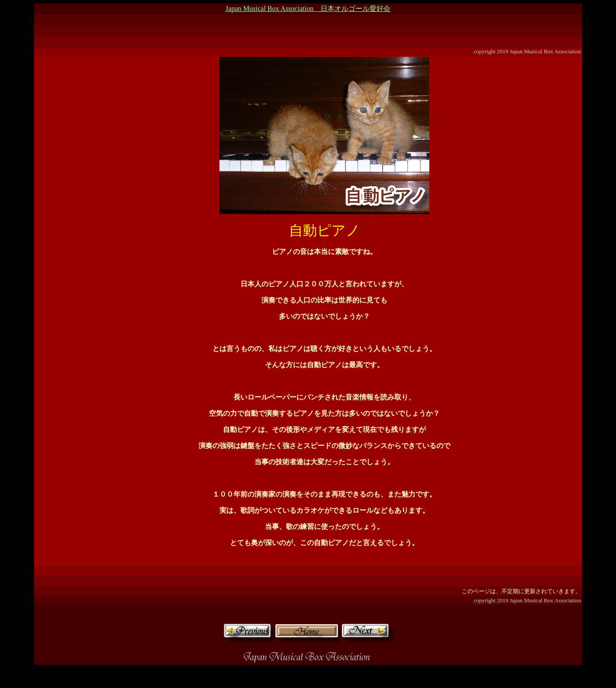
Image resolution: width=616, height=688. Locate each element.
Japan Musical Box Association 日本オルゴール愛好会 (308, 9)
